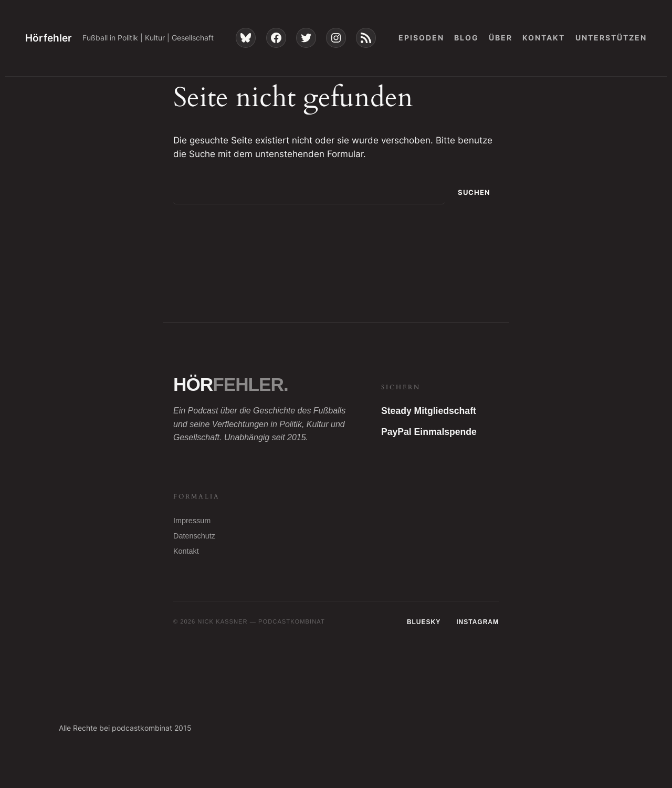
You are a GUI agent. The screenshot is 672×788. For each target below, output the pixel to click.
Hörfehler (49, 38)
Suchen (474, 193)
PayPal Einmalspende (429, 432)
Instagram (477, 622)
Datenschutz (194, 536)
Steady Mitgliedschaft (429, 411)
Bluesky (424, 622)
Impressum (192, 521)
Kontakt (186, 551)
